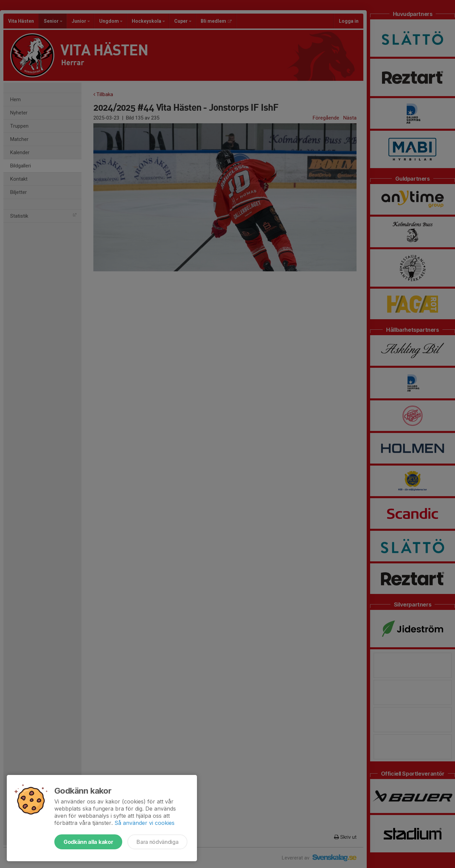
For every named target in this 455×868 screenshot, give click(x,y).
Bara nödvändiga (157, 842)
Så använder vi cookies (144, 823)
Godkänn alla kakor (88, 842)
